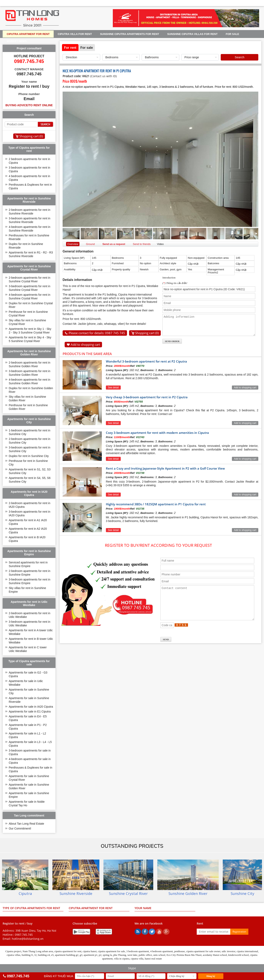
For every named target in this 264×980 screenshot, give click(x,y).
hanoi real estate (153, 959)
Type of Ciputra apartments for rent (31, 908)
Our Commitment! (20, 828)
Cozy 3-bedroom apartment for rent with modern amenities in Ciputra (157, 434)
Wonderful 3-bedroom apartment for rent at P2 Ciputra (146, 363)
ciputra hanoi (90, 951)
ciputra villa (137, 959)
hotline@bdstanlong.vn (28, 939)
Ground (90, 244)
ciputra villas (14, 955)
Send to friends (142, 244)
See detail (113, 389)
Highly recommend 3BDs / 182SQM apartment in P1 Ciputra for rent (156, 506)
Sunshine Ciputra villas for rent (192, 34)
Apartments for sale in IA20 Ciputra (31, 707)
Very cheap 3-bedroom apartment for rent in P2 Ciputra (147, 398)
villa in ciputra (122, 959)
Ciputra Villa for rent (75, 34)
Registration (239, 932)
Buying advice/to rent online (29, 105)
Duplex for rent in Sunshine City (29, 456)
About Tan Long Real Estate (26, 824)
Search (240, 57)
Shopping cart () (147, 333)
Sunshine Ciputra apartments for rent (130, 34)
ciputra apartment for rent (68, 951)
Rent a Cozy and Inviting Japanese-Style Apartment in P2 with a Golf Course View (165, 470)
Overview (73, 244)
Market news (17, 41)
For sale (232, 34)
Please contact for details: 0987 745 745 (97, 333)
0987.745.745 (24, 935)
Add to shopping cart (85, 344)
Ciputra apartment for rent (28, 34)
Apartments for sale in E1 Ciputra (30, 711)
